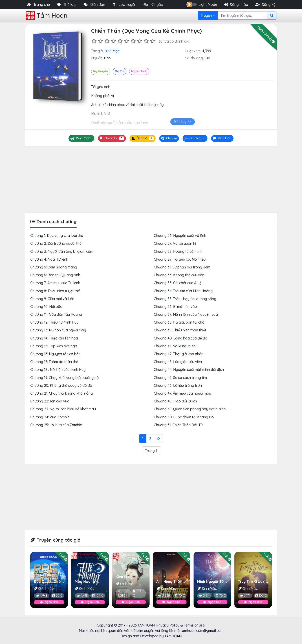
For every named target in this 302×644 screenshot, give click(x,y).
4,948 (42, 596)
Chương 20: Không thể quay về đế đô (61, 385)
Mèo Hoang (85, 581)
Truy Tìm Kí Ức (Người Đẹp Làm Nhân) (270, 581)
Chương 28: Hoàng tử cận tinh (178, 251)
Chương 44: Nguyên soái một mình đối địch (189, 370)
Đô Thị (120, 71)
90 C (57, 596)
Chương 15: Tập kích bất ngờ (54, 346)
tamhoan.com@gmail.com (202, 631)
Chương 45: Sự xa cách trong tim (180, 378)
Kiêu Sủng (124, 577)
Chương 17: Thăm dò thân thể (54, 362)
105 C (137, 593)
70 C (180, 596)
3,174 (245, 596)
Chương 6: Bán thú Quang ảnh (55, 275)
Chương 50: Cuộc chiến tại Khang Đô (184, 417)
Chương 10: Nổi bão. (47, 307)
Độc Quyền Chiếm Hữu (53, 581)
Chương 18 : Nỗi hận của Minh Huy (58, 370)
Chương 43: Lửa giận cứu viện (178, 362)
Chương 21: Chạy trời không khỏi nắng (62, 393)
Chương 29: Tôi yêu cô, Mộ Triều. (180, 259)
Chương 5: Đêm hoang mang (54, 267)
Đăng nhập (236, 4)
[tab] (195, 138)
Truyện (206, 15)
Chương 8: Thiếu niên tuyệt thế (55, 291)
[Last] (158, 439)
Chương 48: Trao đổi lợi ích (175, 401)
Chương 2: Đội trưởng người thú (56, 243)
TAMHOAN (146, 625)
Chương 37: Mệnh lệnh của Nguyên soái (186, 314)
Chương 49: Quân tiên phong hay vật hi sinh (190, 409)
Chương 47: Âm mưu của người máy (182, 393)
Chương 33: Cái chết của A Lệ (178, 283)
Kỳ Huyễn (101, 71)
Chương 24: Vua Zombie (50, 417)
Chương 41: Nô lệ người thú (176, 346)
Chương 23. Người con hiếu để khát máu (63, 409)
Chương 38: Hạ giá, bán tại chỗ (179, 322)
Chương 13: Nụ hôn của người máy (58, 330)
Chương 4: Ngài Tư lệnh (49, 259)
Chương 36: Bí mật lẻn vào (175, 307)
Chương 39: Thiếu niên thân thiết (180, 330)
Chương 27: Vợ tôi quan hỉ (175, 243)
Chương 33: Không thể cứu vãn (179, 275)
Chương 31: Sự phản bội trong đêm (182, 267)
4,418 (82, 596)
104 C (97, 596)
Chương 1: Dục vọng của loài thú (57, 236)
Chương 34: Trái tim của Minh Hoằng (183, 291)
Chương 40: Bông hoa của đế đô (181, 338)
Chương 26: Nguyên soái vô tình (180, 236)
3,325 (164, 596)
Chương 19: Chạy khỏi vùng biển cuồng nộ (65, 378)
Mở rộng (182, 122)
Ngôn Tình (139, 71)
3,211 (204, 596)
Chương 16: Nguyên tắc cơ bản (55, 354)
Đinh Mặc (112, 51)
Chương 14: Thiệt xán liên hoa (54, 338)
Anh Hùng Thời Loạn (173, 581)
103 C (261, 596)
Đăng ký (265, 4)
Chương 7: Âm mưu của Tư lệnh (55, 283)
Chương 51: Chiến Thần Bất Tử (178, 425)
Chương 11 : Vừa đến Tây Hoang (56, 314)
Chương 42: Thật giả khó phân (179, 354)
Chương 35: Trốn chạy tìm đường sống (185, 299)
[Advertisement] (151, 179)
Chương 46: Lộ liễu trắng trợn (178, 385)
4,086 (121, 594)
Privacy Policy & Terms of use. (181, 625)
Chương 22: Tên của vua (50, 401)
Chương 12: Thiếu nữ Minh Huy (54, 322)
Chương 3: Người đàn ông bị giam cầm (62, 251)
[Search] (242, 15)
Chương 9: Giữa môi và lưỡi (52, 299)
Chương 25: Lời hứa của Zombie (56, 425)
